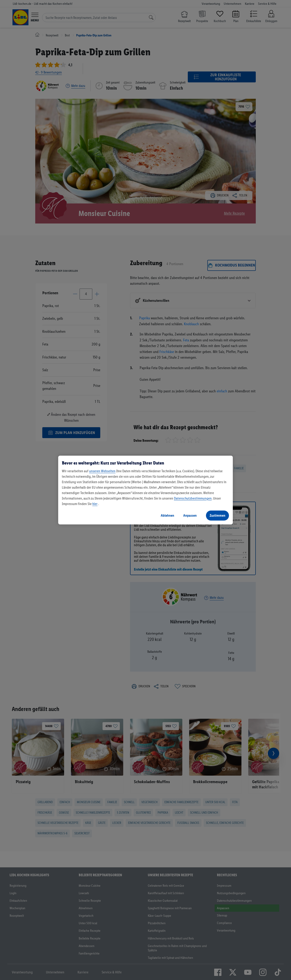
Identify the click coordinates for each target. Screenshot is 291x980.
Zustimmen (217, 515)
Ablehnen (167, 515)
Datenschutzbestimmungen (193, 498)
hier (95, 504)
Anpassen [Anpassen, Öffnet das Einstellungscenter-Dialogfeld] (190, 515)
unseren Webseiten (102, 471)
